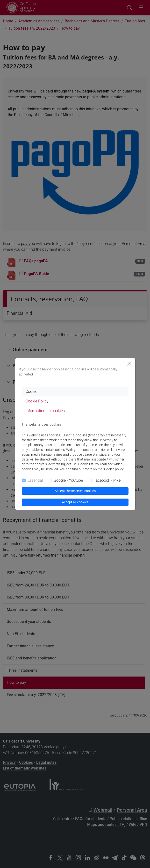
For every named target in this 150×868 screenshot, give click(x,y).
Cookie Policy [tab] (37, 401)
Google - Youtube (68, 480)
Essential (35, 480)
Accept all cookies (75, 502)
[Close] (129, 364)
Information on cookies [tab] (45, 411)
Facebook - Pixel (107, 480)
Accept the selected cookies (75, 491)
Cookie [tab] (31, 391)
